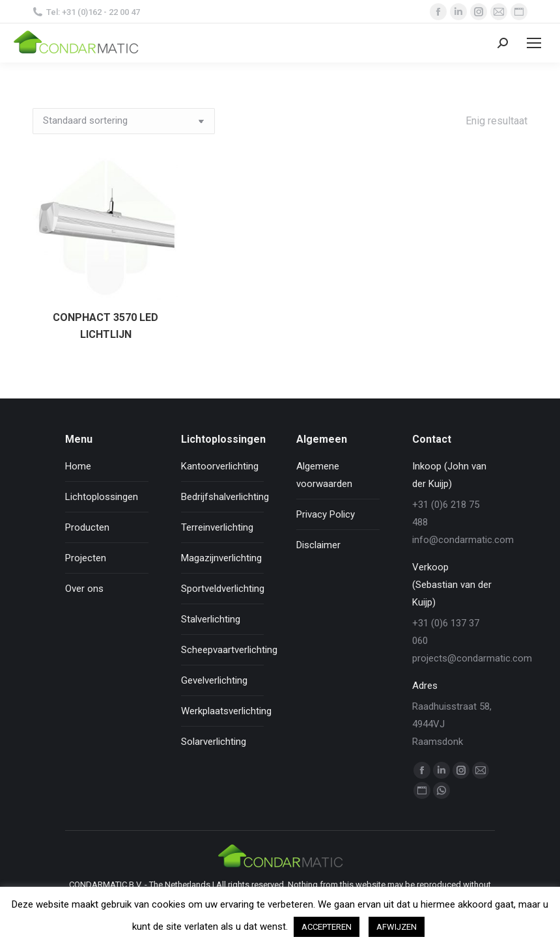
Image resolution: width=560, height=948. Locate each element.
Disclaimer (318, 545)
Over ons (84, 589)
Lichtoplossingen (102, 497)
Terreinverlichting (217, 527)
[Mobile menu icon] (534, 43)
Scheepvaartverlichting (229, 650)
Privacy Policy (326, 514)
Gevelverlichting (214, 680)
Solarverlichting (214, 742)
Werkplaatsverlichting (226, 711)
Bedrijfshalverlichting (225, 497)
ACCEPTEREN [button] (327, 927)
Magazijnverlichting (221, 558)
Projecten (86, 558)
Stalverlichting (211, 619)
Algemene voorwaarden (324, 475)
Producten (87, 527)
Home (78, 466)
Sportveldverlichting (223, 589)
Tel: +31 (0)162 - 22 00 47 (86, 12)
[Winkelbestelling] (124, 121)
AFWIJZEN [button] (397, 927)
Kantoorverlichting (220, 466)
